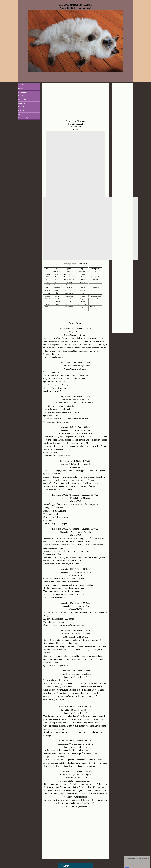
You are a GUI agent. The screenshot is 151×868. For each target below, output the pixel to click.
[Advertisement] (75, 102)
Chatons (21, 89)
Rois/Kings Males (23, 92)
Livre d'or (21, 111)
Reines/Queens (23, 96)
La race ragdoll (23, 100)
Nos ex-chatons (23, 107)
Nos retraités (22, 103)
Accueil (20, 85)
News (20, 114)
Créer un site (82, 865)
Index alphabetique (24, 118)
